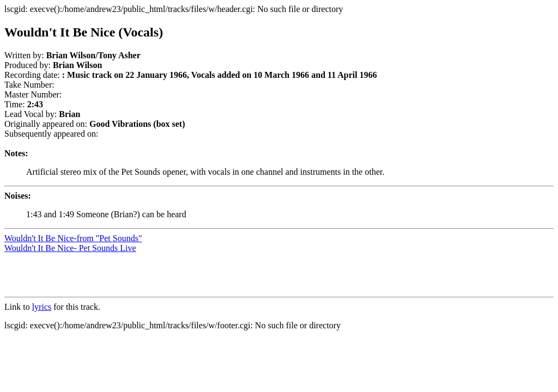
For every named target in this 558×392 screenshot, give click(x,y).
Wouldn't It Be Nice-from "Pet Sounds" (73, 238)
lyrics (42, 307)
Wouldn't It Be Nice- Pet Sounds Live (70, 248)
